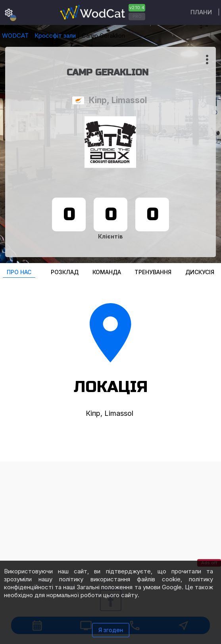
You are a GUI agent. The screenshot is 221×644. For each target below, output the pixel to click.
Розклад (65, 272)
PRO (137, 16)
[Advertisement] (110, 517)
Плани (201, 12)
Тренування (153, 272)
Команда (107, 272)
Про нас (19, 272)
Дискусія (200, 272)
